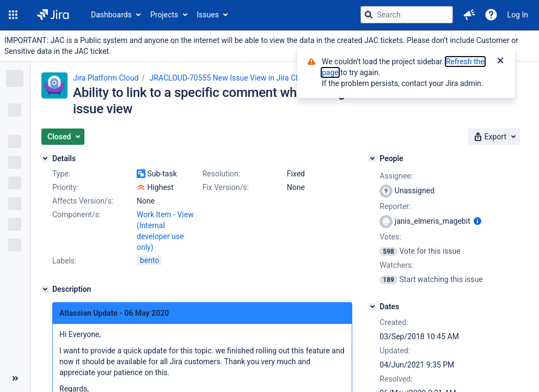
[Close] (500, 62)
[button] (13, 15)
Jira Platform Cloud (106, 78)
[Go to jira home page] (53, 15)
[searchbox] (407, 15)
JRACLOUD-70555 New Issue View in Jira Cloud (230, 78)
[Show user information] (477, 221)
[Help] (491, 15)
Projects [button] (164, 15)
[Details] (45, 158)
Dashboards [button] (111, 15)
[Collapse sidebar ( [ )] (15, 378)
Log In (518, 15)
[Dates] (372, 307)
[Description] (45, 289)
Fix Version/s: (226, 187)
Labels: (64, 261)
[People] (372, 158)
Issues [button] (208, 15)
